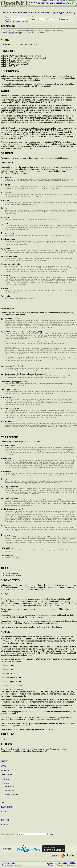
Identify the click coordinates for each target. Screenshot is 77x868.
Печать (24, 21)
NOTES (4, 817)
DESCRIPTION (7, 776)
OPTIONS (5, 784)
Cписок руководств (13, 21)
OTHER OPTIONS (11, 796)
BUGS (3, 812)
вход (55, 1)
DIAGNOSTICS (7, 808)
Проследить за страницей (12, 866)
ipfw (34, 87)
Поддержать (61, 866)
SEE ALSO (5, 821)
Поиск (64, 3)
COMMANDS (10, 788)
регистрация (61, 1)
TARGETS (5, 780)
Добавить (52, 866)
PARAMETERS (10, 792)
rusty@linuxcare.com (22, 750)
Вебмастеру (72, 866)
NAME (3, 767)
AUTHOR (4, 825)
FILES (3, 804)
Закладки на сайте (9, 864)
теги (69, 3)
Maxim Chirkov (70, 864)
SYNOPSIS (5, 771)
